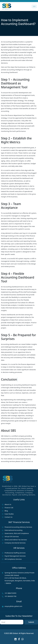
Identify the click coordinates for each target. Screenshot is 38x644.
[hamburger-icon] (34, 6)
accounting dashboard (22, 385)
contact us (29, 461)
